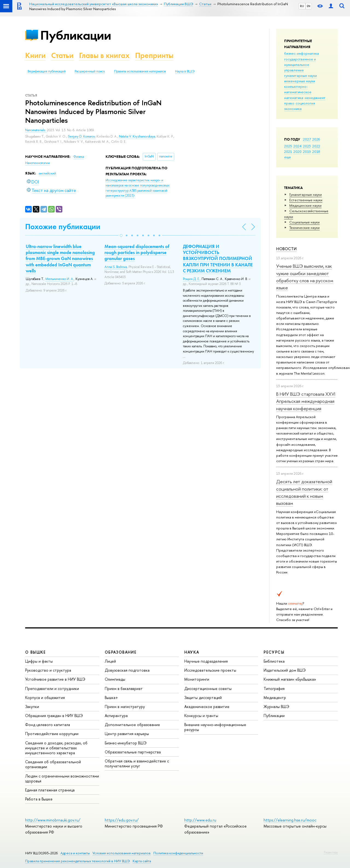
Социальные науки (304, 222)
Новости (286, 249)
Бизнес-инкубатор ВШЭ (126, 743)
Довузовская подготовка (127, 670)
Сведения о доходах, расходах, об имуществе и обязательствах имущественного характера (56, 748)
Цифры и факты (39, 661)
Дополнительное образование (132, 725)
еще (288, 157)
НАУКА (192, 652)
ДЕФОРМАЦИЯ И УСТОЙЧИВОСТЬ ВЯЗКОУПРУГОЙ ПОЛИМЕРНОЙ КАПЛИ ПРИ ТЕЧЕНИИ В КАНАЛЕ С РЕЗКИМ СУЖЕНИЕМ (218, 258)
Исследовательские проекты (210, 670)
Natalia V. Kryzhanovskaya (137, 136)
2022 (316, 146)
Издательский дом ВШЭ (285, 670)
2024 (297, 146)
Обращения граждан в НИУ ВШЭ (54, 716)
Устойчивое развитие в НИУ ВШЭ (55, 679)
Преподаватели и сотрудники (52, 688)
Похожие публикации (63, 227)
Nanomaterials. (36, 130)
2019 (307, 152)
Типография (274, 688)
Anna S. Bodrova (116, 267)
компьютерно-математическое (298, 89)
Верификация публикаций (47, 71)
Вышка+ (111, 697)
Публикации (76, 35)
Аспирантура (116, 716)
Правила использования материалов (140, 71)
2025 (288, 146)
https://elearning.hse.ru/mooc (290, 820)
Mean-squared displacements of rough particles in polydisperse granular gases (137, 252)
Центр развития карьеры (127, 734)
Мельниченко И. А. (60, 279)
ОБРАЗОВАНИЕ (121, 652)
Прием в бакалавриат (124, 688)
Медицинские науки (305, 205)
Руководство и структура (48, 670)
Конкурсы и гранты (201, 716)
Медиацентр (275, 697)
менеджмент (315, 98)
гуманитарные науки (301, 75)
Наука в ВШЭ (185, 71)
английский (47, 173)
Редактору (331, 852)
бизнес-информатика (301, 53)
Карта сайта (142, 861)
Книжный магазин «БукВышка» (290, 679)
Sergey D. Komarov (81, 136)
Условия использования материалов (122, 853)
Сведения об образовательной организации (53, 764)
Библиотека (274, 661)
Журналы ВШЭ (276, 707)
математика (294, 98)
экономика (293, 109)
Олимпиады (115, 679)
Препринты (154, 55)
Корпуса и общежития (45, 697)
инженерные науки (300, 81)
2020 (297, 152)
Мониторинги (197, 679)
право (289, 103)
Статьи (62, 55)
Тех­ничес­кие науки (304, 228)
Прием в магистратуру (125, 707)
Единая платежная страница (50, 790)
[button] (121, 235)
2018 (316, 152)
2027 (307, 139)
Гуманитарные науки (306, 194)
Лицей (110, 661)
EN (309, 6)
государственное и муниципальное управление (300, 65)
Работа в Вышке (39, 799)
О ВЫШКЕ (36, 652)
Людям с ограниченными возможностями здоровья (62, 778)
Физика (79, 157)
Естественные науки (306, 200)
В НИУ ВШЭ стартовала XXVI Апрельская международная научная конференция (306, 401)
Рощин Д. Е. (191, 279)
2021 (288, 152)
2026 (316, 139)
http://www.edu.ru (200, 820)
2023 (307, 146)
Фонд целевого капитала (48, 725)
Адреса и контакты (75, 853)
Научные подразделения (206, 661)
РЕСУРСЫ (274, 652)
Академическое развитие (207, 707)
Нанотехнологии (37, 163)
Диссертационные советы (208, 688)
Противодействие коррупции (52, 734)
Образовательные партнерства (133, 752)
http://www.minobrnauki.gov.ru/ (53, 820)
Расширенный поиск (90, 71)
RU (302, 6)
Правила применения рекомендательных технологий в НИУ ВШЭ (78, 861)
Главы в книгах (104, 55)
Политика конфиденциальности (178, 853)
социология (305, 103)
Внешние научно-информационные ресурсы (215, 727)
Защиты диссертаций (203, 697)
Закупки (32, 707)
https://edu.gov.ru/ (122, 820)
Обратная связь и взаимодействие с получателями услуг (137, 763)
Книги (35, 55)
